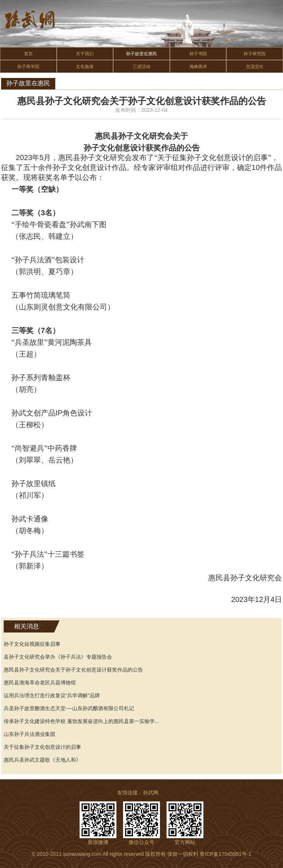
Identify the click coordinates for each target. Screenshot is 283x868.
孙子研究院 (255, 54)
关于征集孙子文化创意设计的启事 (42, 747)
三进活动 (141, 67)
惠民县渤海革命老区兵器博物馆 (40, 683)
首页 (28, 54)
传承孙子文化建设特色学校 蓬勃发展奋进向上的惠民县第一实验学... (81, 721)
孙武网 (151, 793)
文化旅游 (85, 67)
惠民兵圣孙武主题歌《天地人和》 (42, 760)
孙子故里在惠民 (141, 54)
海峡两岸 (198, 67)
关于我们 (85, 54)
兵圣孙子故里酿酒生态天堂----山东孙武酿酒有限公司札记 (69, 708)
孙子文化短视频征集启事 (32, 644)
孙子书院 (198, 54)
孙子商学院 (28, 67)
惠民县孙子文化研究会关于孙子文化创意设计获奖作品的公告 (73, 670)
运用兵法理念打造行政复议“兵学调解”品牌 (52, 695)
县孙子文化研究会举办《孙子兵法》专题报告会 (58, 657)
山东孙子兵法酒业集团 (29, 734)
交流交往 (255, 67)
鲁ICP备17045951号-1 (226, 854)
